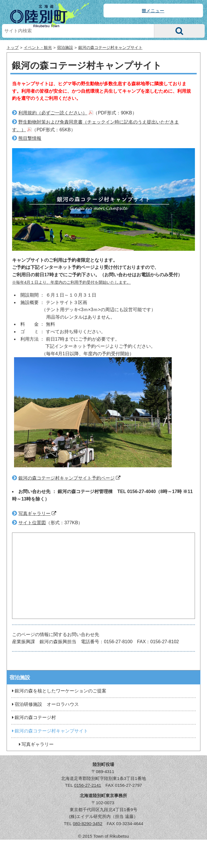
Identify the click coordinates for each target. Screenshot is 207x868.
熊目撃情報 (30, 138)
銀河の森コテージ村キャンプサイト (110, 48)
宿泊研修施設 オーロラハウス (45, 704)
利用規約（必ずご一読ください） (53, 113)
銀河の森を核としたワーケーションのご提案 (59, 691)
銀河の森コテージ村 (34, 717)
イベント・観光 (38, 48)
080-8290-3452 (88, 824)
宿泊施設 (65, 48)
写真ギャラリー (34, 514)
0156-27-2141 (88, 785)
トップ (13, 48)
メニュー (155, 11)
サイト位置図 (32, 523)
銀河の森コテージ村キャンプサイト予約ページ (67, 478)
